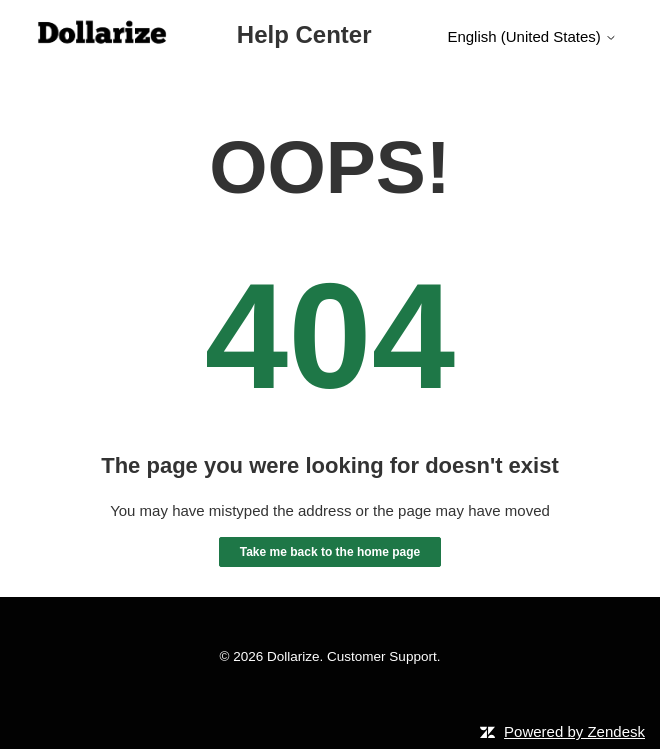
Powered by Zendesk (574, 731)
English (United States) (532, 36)
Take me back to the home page (330, 552)
